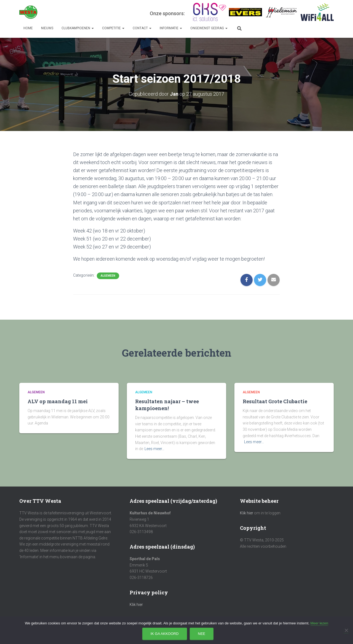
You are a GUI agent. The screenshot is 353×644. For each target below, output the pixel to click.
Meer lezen (319, 623)
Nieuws (47, 28)
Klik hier (136, 605)
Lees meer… (154, 449)
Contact (142, 28)
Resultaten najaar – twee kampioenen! (167, 405)
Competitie (113, 28)
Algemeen (108, 276)
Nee (202, 634)
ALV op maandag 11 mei (58, 401)
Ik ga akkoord (165, 634)
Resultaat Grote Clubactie (275, 401)
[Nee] (346, 630)
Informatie (171, 28)
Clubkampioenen (78, 28)
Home (28, 28)
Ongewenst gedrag (209, 28)
